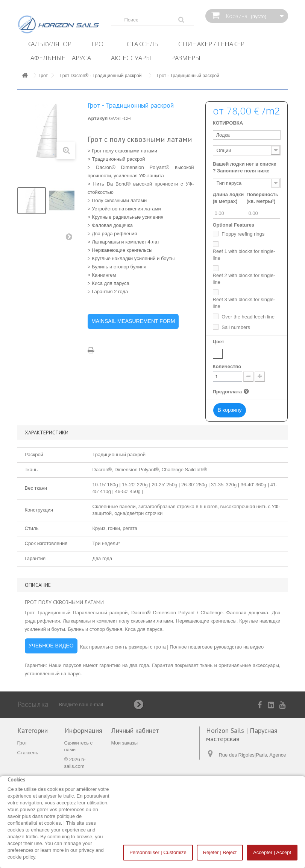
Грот (99, 44)
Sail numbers (236, 327)
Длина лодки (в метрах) (228, 198)
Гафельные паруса (59, 58)
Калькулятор (49, 44)
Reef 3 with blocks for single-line (244, 303)
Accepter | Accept (272, 852)
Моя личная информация (140, 772)
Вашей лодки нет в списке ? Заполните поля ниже (245, 167)
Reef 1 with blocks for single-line (244, 255)
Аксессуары (131, 58)
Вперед (71, 238)
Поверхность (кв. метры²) (262, 198)
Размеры (186, 58)
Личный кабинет (135, 730)
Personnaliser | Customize (158, 852)
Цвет (219, 342)
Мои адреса (125, 762)
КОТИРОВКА (228, 123)
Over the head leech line (248, 317)
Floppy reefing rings (243, 234)
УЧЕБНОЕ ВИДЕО (51, 646)
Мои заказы (125, 743)
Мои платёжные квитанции (142, 753)
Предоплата (232, 391)
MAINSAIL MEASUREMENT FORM (133, 321)
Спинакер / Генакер (211, 44)
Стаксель (143, 44)
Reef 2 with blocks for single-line (244, 279)
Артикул (98, 118)
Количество (227, 366)
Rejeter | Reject (220, 852)
